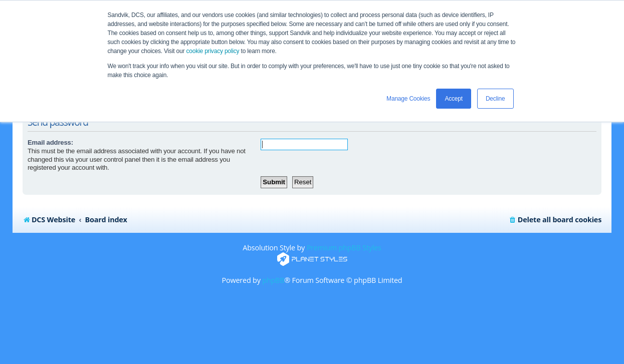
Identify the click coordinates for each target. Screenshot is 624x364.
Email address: (50, 142)
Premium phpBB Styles (344, 248)
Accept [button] (454, 99)
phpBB (273, 280)
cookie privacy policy (213, 51)
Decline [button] (495, 99)
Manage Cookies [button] (408, 99)
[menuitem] (555, 220)
